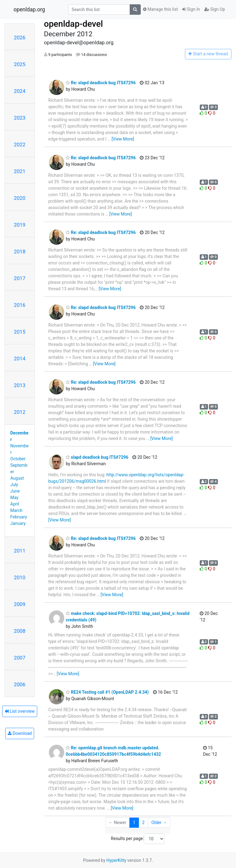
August (17, 478)
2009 (20, 604)
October (18, 459)
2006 (20, 684)
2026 (20, 38)
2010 (20, 577)
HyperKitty (116, 860)
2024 (20, 91)
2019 (20, 225)
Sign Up (215, 9)
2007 (20, 658)
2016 (20, 305)
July (14, 485)
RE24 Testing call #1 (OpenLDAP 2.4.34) (107, 692)
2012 (20, 412)
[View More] (123, 139)
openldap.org (29, 10)
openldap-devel (73, 24)
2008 (20, 631)
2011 (20, 551)
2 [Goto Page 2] (144, 822)
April (15, 504)
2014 (20, 359)
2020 (20, 198)
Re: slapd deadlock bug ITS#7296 (101, 83)
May (14, 497)
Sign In (191, 9)
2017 (20, 278)
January (18, 523)
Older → (159, 822)
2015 (20, 332)
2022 (20, 145)
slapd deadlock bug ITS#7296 (97, 457)
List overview (20, 711)
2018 (20, 252)
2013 (20, 385)
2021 (20, 171)
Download (20, 733)
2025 (20, 64)
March (17, 510)
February (19, 517)
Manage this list (160, 9)
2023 (20, 118)
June (15, 491)
